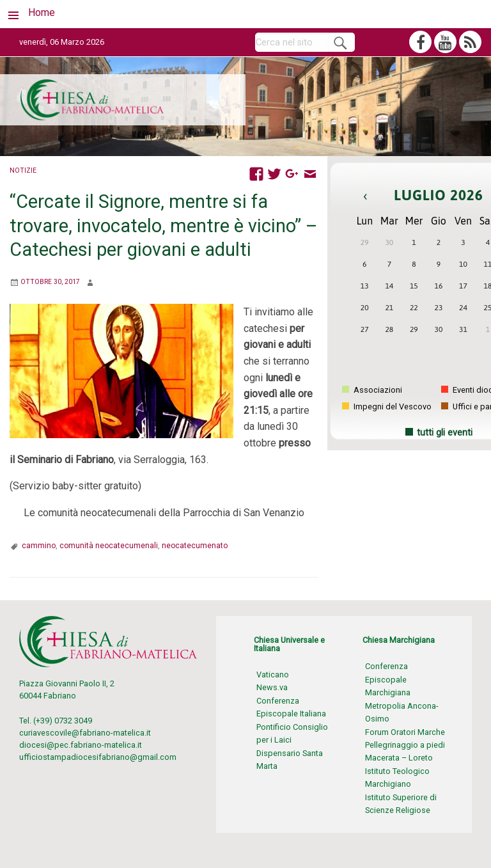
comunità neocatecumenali (109, 546)
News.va (272, 687)
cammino (39, 546)
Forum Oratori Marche (405, 732)
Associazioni (372, 390)
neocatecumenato (195, 546)
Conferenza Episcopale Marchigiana (388, 679)
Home (42, 12)
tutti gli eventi (445, 433)
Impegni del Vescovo (387, 406)
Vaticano (273, 675)
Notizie (23, 170)
